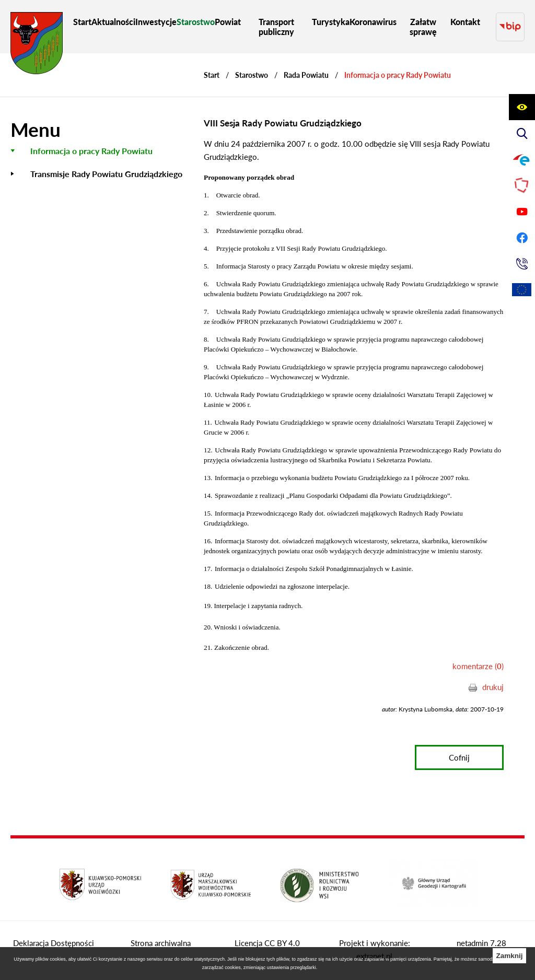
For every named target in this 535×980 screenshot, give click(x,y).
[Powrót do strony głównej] (212, 75)
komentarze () (478, 666)
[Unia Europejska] (522, 290)
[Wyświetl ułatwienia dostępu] (522, 107)
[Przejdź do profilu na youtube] (522, 212)
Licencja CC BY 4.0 (267, 943)
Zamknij (509, 956)
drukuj (493, 687)
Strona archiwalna (161, 943)
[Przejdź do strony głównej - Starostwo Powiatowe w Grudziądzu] (37, 46)
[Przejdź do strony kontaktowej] (522, 264)
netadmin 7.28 (481, 943)
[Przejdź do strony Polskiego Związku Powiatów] (522, 185)
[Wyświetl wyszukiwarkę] (522, 133)
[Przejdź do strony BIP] (510, 27)
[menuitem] (82, 22)
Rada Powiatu (306, 75)
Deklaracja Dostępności (54, 943)
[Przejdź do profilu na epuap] (522, 159)
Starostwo (252, 75)
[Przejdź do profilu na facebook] (522, 238)
